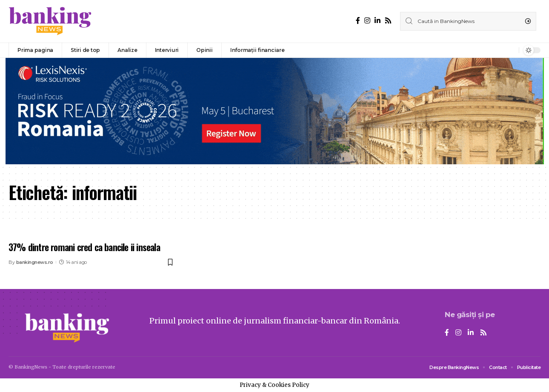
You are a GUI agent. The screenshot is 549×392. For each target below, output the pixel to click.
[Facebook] (358, 21)
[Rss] (388, 21)
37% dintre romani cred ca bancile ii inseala (84, 247)
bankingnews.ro (35, 262)
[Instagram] (367, 21)
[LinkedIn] (377, 21)
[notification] (510, 50)
